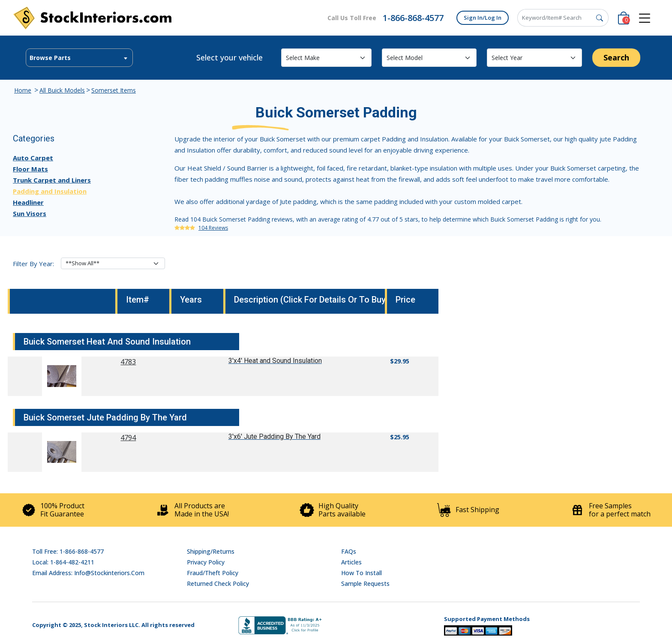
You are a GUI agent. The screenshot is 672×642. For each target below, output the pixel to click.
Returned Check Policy (218, 583)
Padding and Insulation (50, 191)
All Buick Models (62, 90)
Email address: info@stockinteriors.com (88, 573)
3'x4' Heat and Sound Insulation (275, 361)
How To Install (361, 573)
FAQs (349, 551)
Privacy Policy (206, 562)
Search (616, 57)
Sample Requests (365, 583)
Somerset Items (114, 90)
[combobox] (79, 58)
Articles (351, 562)
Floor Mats (30, 169)
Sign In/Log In (483, 18)
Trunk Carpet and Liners (52, 180)
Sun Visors (30, 213)
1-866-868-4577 (413, 18)
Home (23, 90)
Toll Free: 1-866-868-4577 (68, 551)
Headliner (28, 202)
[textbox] (79, 58)
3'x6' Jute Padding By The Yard (274, 436)
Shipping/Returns (211, 551)
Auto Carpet (33, 158)
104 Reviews (213, 228)
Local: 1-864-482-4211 (63, 562)
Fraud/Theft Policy (213, 573)
